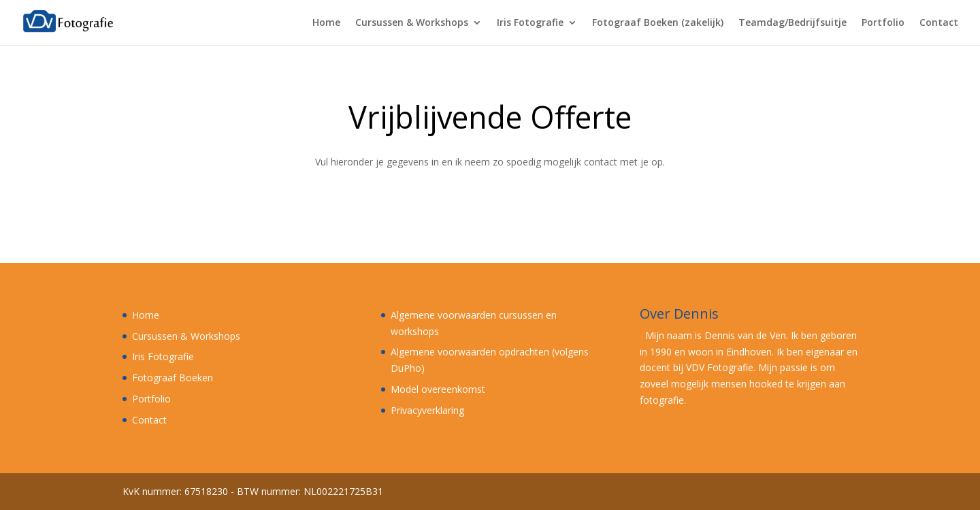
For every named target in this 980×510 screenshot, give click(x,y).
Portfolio (883, 23)
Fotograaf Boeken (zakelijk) (658, 23)
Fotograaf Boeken (173, 378)
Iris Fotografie (530, 23)
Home (326, 23)
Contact (939, 23)
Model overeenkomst (438, 389)
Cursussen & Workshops (412, 23)
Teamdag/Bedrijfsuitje (793, 23)
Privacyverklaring (427, 410)
